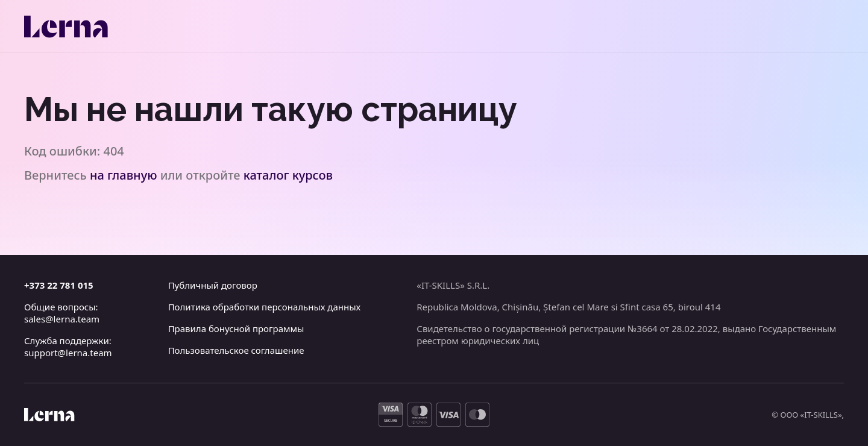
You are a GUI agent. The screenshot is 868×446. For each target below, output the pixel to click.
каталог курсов (288, 175)
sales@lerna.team (62, 319)
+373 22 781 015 (59, 285)
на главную (124, 175)
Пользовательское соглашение (236, 350)
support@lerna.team (68, 353)
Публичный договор (213, 285)
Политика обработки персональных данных (265, 307)
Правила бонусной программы (236, 328)
